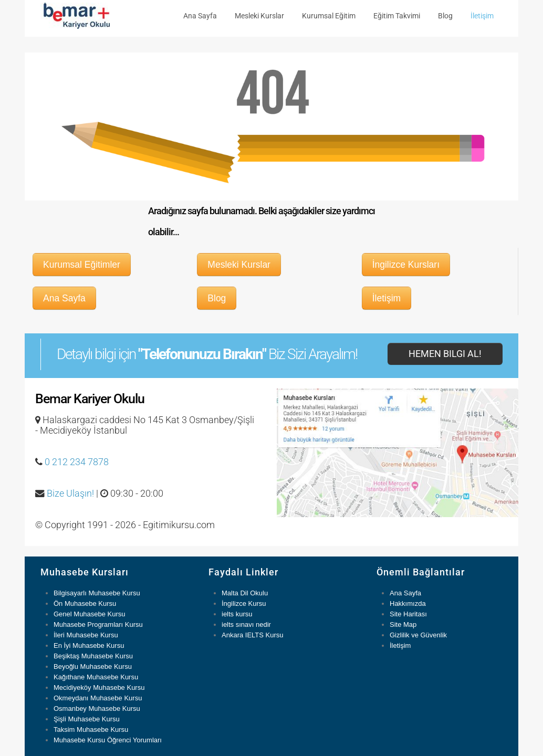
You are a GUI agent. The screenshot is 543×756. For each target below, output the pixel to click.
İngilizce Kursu (244, 603)
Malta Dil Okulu (245, 593)
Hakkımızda (408, 603)
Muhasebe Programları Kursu (98, 624)
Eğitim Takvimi (397, 16)
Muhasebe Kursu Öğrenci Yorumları (108, 740)
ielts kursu (237, 614)
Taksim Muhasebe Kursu (91, 729)
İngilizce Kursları (406, 265)
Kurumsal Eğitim (329, 16)
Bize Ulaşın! (70, 493)
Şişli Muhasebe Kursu (87, 719)
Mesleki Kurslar (259, 16)
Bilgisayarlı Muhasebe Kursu (97, 593)
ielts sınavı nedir (246, 624)
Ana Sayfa (200, 16)
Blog (445, 16)
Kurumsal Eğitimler (82, 265)
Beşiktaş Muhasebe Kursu (93, 656)
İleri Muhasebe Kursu (86, 635)
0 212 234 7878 (77, 462)
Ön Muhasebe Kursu (85, 603)
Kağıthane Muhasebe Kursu (96, 677)
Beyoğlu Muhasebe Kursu (93, 666)
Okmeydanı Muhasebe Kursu (98, 698)
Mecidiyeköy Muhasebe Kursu (99, 687)
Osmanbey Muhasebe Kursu (97, 708)
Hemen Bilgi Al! (445, 354)
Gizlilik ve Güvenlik (418, 635)
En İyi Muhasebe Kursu (89, 645)
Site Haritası (408, 614)
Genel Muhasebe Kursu (90, 614)
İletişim (482, 16)
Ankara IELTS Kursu (253, 635)
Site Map (403, 624)
